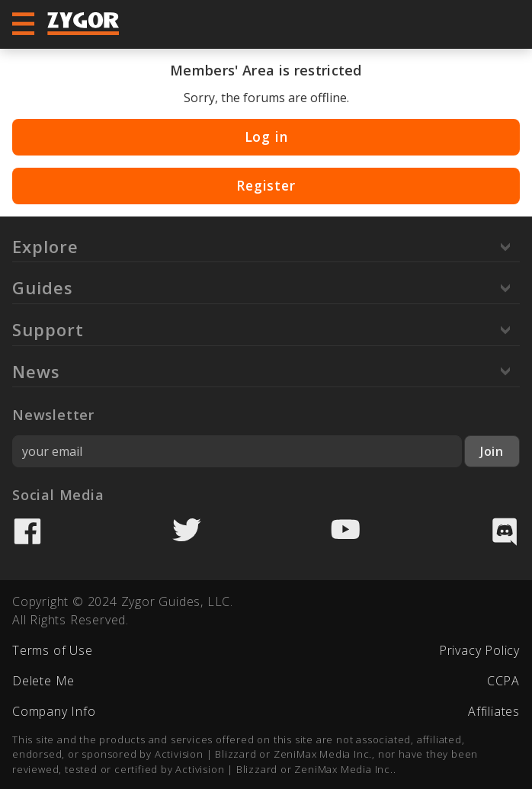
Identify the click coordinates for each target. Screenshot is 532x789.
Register (266, 185)
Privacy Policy (479, 650)
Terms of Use (53, 650)
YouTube (345, 531)
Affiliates (494, 711)
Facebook (27, 531)
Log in (266, 136)
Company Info (54, 711)
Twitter (187, 531)
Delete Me (43, 681)
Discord (505, 531)
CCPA (503, 681)
